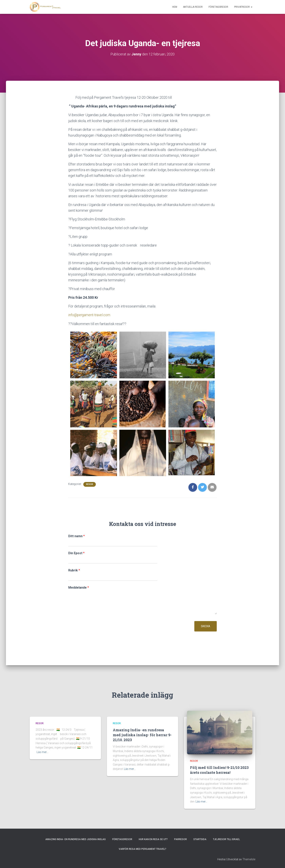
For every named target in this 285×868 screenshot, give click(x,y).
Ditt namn (76, 536)
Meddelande (79, 587)
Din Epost (76, 553)
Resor (90, 484)
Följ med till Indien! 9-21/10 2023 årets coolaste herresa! (219, 770)
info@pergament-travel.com (90, 315)
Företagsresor (218, 7)
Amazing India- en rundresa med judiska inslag (76, 839)
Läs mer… (42, 752)
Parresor (180, 839)
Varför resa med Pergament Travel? (142, 849)
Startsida (200, 839)
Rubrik (74, 570)
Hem (175, 7)
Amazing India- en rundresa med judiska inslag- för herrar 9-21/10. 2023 (142, 735)
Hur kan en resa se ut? (153, 839)
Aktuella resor (193, 7)
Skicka (206, 626)
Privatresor (243, 7)
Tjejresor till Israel (226, 839)
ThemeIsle (249, 859)
